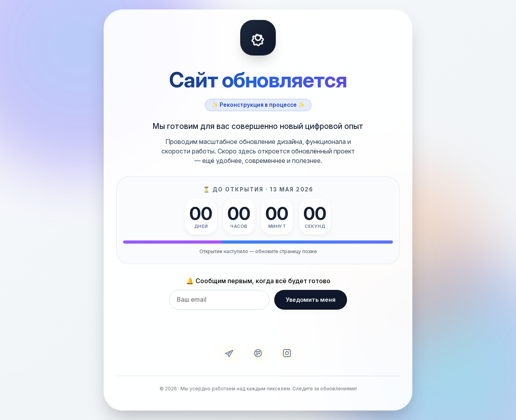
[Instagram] (287, 353)
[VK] (258, 353)
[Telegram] (229, 353)
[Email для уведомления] (219, 300)
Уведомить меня (311, 300)
